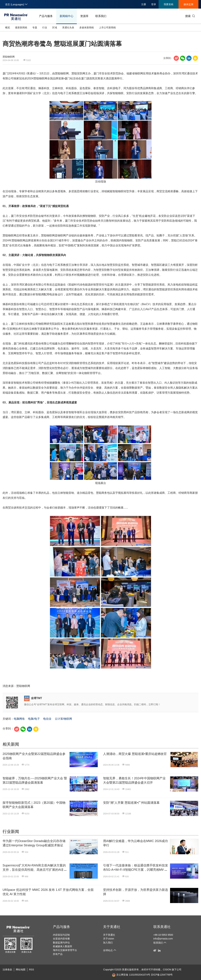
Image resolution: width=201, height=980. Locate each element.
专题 (35, 27)
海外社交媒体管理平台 (65, 950)
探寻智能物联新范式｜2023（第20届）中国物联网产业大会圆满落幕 (34, 805)
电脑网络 (19, 719)
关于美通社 (112, 927)
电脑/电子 (34, 719)
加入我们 (108, 943)
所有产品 (58, 954)
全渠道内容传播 (61, 939)
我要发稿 (169, 4)
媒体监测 (188, 4)
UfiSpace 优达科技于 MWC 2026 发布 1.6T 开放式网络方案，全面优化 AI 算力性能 (48, 892)
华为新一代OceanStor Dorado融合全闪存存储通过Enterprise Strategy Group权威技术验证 (34, 843)
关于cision (109, 939)
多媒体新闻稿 (87, 27)
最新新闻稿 (21, 27)
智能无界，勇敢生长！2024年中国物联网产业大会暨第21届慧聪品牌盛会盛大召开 (134, 780)
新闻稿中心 (66, 16)
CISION (167, 970)
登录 (154, 4)
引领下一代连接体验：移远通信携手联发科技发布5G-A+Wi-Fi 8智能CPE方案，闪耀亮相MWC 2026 (136, 868)
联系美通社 (162, 927)
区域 (55, 27)
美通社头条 (68, 27)
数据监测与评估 (61, 943)
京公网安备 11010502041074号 (131, 975)
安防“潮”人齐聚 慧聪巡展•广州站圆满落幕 (131, 803)
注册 (144, 4)
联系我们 (101, 16)
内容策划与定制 (61, 935)
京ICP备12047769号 (162, 975)
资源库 (84, 16)
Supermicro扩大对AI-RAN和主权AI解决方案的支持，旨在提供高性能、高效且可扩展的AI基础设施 (35, 868)
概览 (8, 27)
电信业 (47, 719)
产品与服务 (46, 16)
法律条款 (7, 970)
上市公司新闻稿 (107, 27)
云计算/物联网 (63, 719)
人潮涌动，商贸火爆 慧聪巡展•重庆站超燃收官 (135, 754)
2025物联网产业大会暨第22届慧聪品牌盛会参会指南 (34, 756)
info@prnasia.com (163, 939)
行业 (45, 27)
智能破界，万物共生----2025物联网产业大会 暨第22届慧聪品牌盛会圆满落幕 (35, 780)
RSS (32, 970)
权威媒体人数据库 (63, 946)
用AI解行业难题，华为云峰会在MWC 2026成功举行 (135, 843)
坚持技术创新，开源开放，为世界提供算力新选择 (136, 892)
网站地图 (21, 970)
